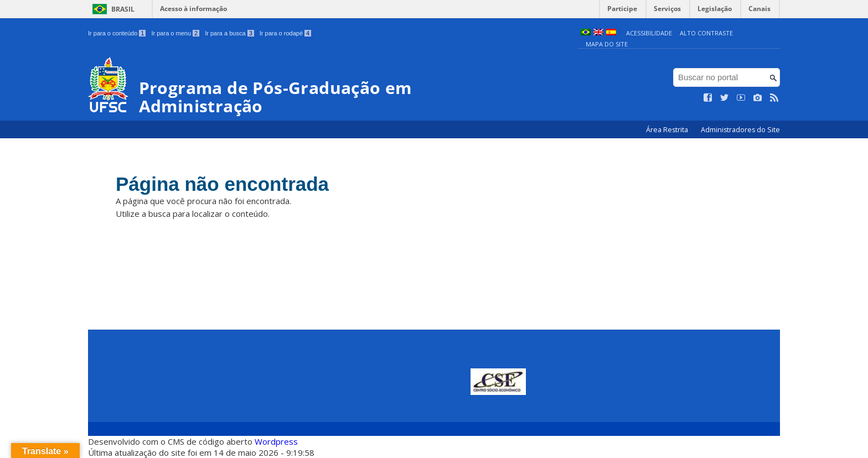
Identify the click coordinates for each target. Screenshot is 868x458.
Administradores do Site (740, 130)
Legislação (715, 9)
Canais (759, 9)
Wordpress (276, 441)
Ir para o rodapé (285, 33)
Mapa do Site (607, 44)
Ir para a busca (229, 33)
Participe (622, 9)
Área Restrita (668, 130)
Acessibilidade (649, 33)
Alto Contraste (706, 33)
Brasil (123, 9)
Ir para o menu (175, 33)
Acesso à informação (193, 9)
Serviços (667, 9)
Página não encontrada (222, 184)
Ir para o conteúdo (117, 33)
